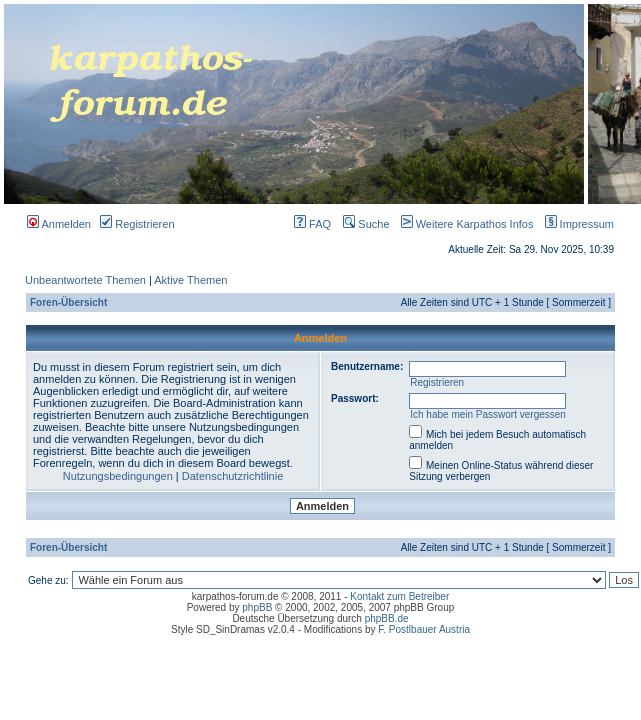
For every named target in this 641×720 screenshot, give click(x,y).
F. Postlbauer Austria (424, 629)
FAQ (312, 224)
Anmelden (59, 224)
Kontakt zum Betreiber (399, 596)
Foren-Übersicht (68, 302)
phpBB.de (387, 618)
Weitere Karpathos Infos (463, 224)
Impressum (575, 224)
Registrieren (137, 224)
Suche (366, 224)
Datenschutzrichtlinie (233, 476)
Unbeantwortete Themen (85, 280)
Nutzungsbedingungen (118, 476)
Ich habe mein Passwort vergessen (488, 414)
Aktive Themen (190, 280)
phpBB (257, 607)
